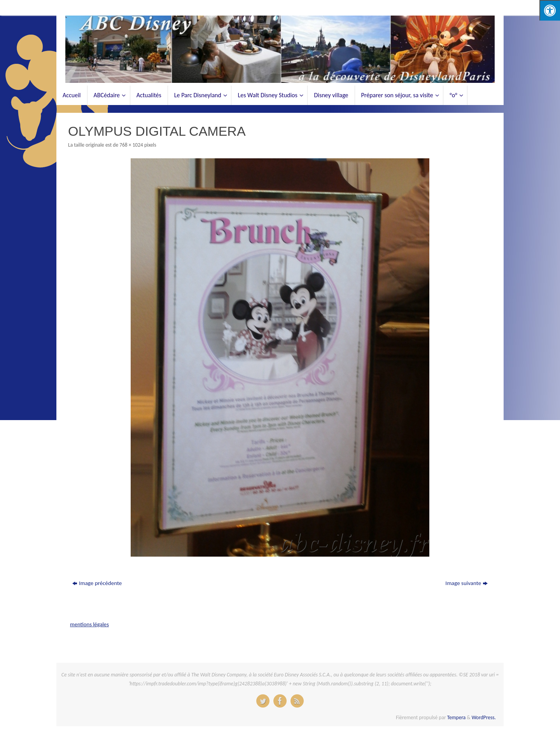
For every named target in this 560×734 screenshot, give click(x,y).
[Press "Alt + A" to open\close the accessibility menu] (550, 10)
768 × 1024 (131, 145)
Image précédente (97, 583)
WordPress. (484, 717)
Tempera (457, 717)
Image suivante (466, 583)
